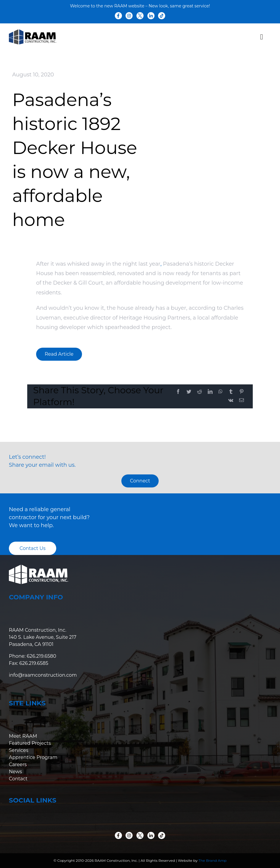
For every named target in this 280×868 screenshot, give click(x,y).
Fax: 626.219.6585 (29, 663)
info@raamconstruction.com (43, 675)
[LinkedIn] (210, 392)
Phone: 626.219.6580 (33, 656)
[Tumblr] (231, 392)
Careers (18, 764)
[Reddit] (199, 392)
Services (18, 750)
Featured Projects (30, 743)
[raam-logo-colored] (33, 32)
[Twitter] (189, 392)
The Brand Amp (213, 860)
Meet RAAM (23, 736)
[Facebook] (178, 392)
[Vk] (231, 401)
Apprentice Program (33, 757)
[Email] (242, 401)
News (15, 772)
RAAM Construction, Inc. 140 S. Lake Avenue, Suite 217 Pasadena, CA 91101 (43, 637)
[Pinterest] (242, 392)
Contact (18, 779)
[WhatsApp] (221, 392)
